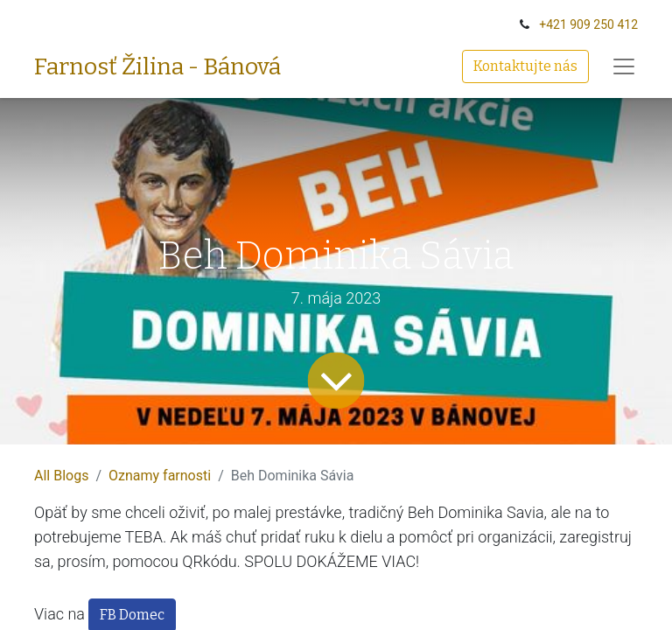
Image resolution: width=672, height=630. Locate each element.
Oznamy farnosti (160, 476)
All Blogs (61, 476)
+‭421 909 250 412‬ (588, 24)
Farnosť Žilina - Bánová (157, 66)
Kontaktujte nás (525, 66)
